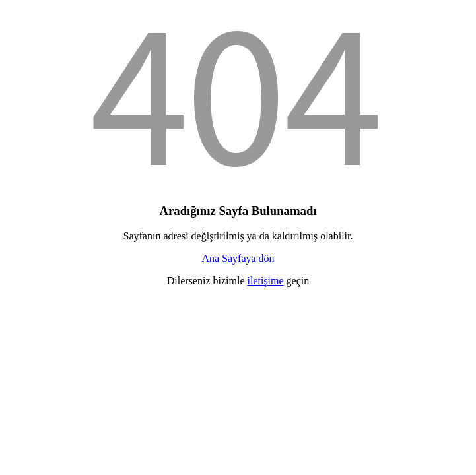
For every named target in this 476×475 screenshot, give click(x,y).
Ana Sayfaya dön (238, 258)
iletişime (265, 281)
